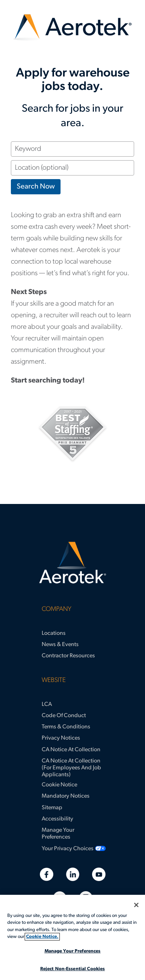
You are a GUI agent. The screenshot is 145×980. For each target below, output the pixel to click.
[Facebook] (47, 874)
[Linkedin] (73, 874)
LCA (47, 704)
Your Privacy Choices (68, 849)
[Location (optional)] (72, 168)
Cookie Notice (59, 785)
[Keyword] (72, 149)
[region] (72, 937)
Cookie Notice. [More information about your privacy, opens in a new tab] (42, 937)
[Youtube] (99, 874)
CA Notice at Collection (71, 750)
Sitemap (52, 808)
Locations (54, 633)
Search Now (36, 187)
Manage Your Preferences (58, 834)
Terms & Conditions (66, 727)
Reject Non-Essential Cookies (73, 969)
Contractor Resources (68, 656)
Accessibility (57, 819)
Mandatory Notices (66, 796)
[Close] (136, 905)
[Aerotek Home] (72, 563)
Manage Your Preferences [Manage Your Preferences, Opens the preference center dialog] (73, 951)
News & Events (60, 645)
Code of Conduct (64, 716)
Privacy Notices (61, 738)
